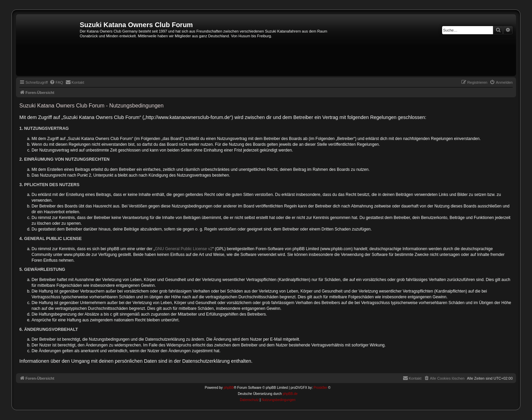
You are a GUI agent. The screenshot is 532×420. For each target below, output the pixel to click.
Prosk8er (320, 388)
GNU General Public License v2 (184, 249)
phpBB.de (290, 394)
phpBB (229, 388)
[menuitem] (56, 82)
